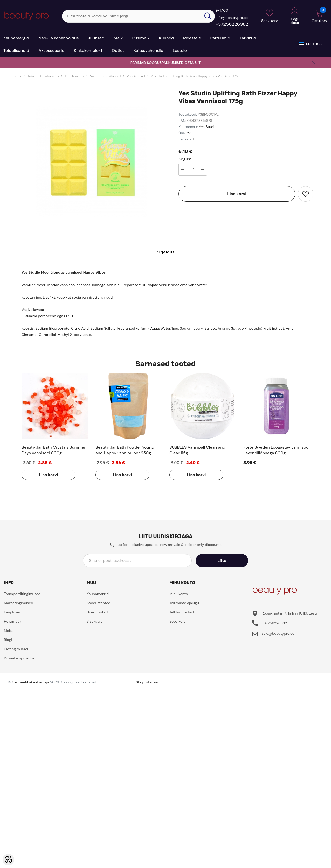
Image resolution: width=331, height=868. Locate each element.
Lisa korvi (237, 194)
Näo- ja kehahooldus (43, 76)
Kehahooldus (74, 76)
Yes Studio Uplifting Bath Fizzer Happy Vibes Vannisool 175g (195, 76)
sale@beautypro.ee (278, 633)
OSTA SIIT (192, 63)
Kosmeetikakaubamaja (30, 682)
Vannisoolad (136, 76)
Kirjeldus (165, 252)
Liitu (225, 560)
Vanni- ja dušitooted (105, 76)
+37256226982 (232, 24)
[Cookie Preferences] (8, 860)
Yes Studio (208, 127)
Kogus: (185, 159)
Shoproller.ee (147, 682)
